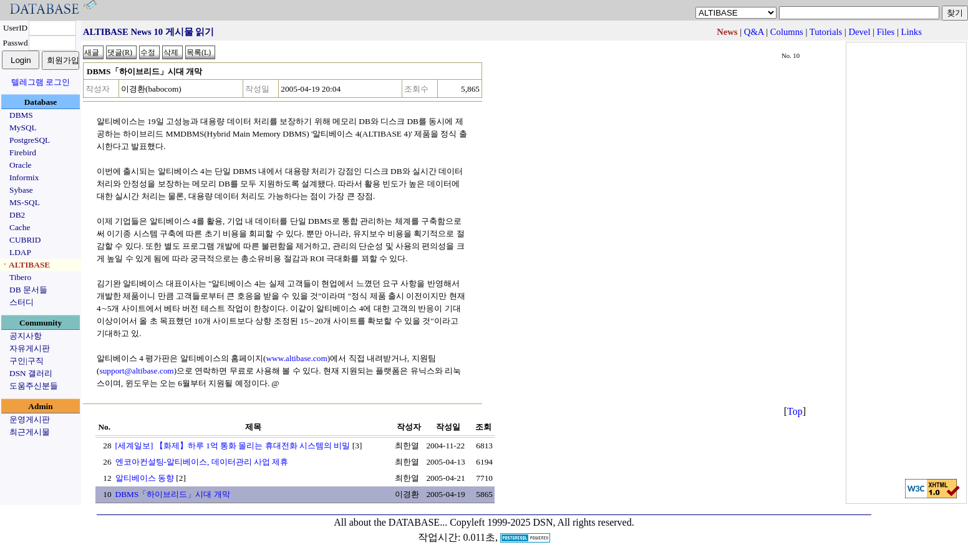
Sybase (21, 190)
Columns (787, 32)
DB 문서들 (28, 290)
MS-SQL (25, 202)
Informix (24, 177)
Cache (20, 227)
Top (795, 411)
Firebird (23, 152)
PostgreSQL (30, 140)
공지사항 (26, 336)
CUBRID (25, 240)
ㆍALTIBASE (25, 265)
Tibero (20, 277)
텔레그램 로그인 (41, 82)
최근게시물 (30, 432)
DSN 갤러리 (31, 373)
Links (912, 32)
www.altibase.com (296, 358)
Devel (859, 32)
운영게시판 (30, 419)
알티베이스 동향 (145, 478)
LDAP (20, 252)
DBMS (21, 115)
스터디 (22, 302)
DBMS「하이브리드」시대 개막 (173, 494)
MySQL (23, 128)
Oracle (21, 165)
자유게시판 (30, 348)
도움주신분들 (34, 386)
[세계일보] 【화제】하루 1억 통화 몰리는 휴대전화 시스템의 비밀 (233, 446)
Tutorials (826, 32)
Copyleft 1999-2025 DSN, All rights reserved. (542, 522)
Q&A (754, 32)
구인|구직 (27, 361)
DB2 (17, 215)
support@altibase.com (136, 371)
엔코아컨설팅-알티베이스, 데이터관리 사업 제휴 (202, 462)
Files (886, 32)
